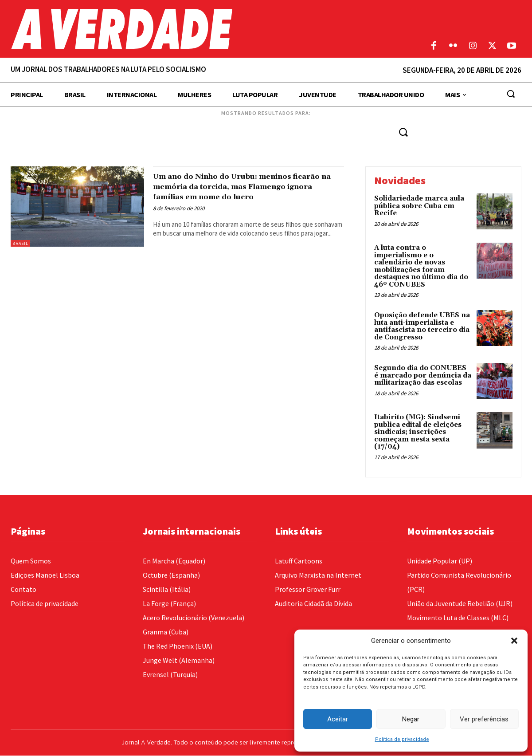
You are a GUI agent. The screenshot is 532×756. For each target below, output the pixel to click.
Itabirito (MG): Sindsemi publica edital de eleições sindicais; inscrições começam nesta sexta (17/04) (418, 433)
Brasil (20, 244)
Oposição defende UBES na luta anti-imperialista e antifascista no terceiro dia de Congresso (422, 327)
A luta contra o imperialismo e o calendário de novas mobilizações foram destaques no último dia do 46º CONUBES (421, 267)
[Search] (403, 132)
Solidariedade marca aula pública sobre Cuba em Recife (419, 206)
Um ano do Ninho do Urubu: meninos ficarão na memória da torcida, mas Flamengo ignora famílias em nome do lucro (245, 192)
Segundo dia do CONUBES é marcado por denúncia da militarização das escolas (423, 376)
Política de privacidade (402, 739)
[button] (514, 641)
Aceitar (338, 719)
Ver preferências (484, 719)
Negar (411, 719)
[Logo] (199, 29)
